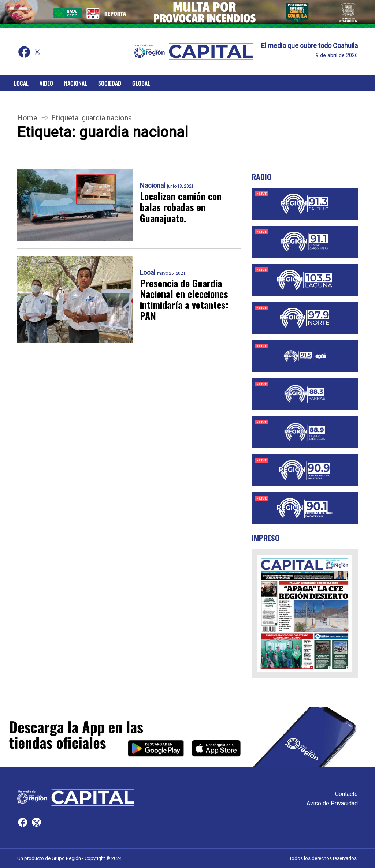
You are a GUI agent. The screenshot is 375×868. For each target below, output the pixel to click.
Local (21, 83)
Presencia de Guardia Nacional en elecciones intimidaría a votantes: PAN (184, 300)
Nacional (76, 83)
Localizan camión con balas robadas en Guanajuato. (181, 207)
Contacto (346, 794)
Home (27, 118)
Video (46, 83)
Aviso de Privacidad (332, 803)
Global (141, 83)
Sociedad (110, 83)
